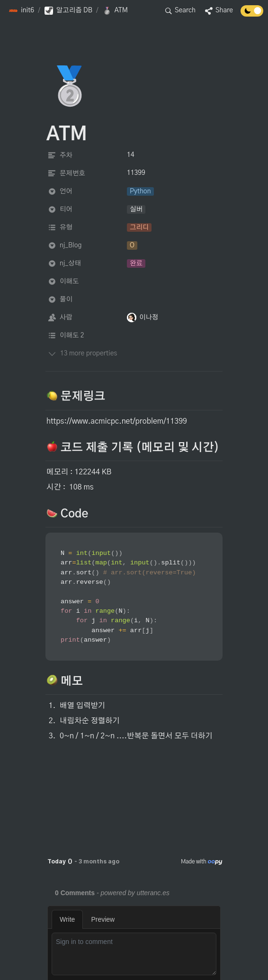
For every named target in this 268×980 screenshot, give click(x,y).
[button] (21, 11)
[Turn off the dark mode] (252, 14)
